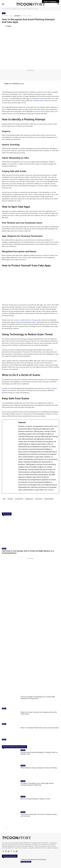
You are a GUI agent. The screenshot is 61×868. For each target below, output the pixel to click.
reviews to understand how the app (25, 320)
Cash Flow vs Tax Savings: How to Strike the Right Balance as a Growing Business (28, 552)
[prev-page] (3, 828)
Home (3, 9)
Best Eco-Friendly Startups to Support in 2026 (35, 799)
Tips (7, 9)
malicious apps (38, 343)
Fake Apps (10, 499)
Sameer (9, 26)
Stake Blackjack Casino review (35, 181)
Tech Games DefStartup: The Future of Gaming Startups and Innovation (39, 815)
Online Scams (39, 499)
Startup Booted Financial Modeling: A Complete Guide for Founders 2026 (39, 753)
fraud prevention (19, 499)
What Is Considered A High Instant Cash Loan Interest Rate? (40, 728)
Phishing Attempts (49, 499)
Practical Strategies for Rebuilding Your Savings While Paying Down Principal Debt (38, 698)
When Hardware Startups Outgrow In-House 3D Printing (39, 768)
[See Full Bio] (54, 490)
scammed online (38, 101)
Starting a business (26, 862)
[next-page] (6, 828)
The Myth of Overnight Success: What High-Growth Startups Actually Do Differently (37, 784)
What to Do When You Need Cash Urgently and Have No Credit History (39, 713)
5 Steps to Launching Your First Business (33, 859)
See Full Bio (49, 490)
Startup (23, 750)
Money (4, 549)
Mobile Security (29, 499)
